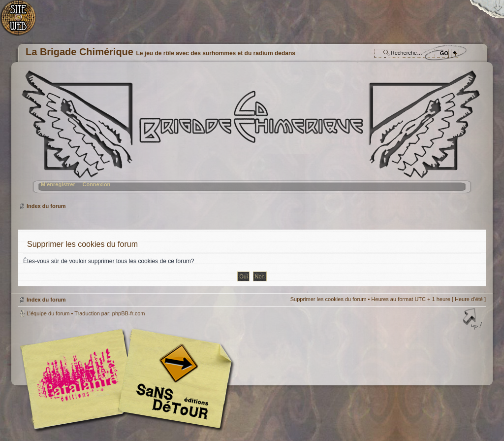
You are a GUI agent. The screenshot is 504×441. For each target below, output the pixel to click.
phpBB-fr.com (129, 313)
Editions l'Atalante (129, 379)
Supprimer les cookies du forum (329, 299)
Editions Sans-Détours (173, 380)
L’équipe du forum (48, 313)
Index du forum (251, 136)
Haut (473, 320)
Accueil (23, 22)
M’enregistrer (58, 184)
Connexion (96, 184)
